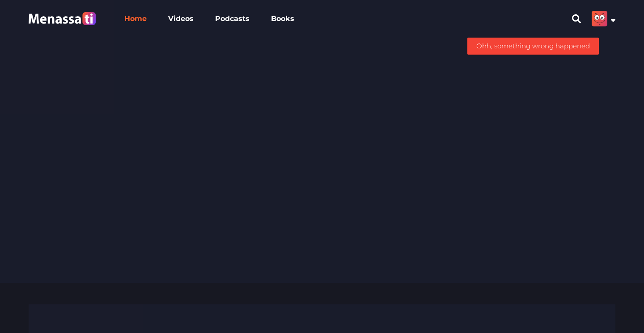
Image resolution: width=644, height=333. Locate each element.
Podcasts (232, 19)
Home (136, 19)
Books (283, 19)
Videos (181, 19)
